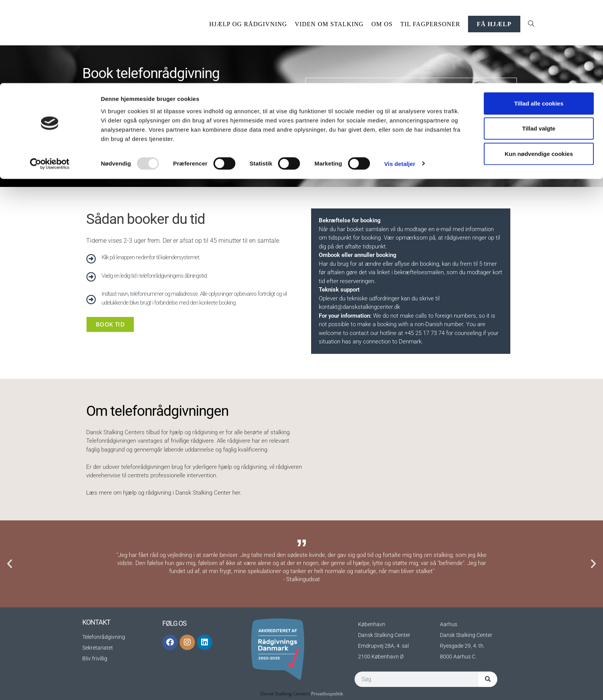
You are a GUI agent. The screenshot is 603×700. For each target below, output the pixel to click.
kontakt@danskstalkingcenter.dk (359, 307)
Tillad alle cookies (539, 20)
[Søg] (488, 679)
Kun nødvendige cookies (539, 71)
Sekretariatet (98, 648)
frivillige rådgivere (192, 441)
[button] (10, 564)
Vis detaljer (400, 81)
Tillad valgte (539, 46)
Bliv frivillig (95, 658)
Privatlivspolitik (327, 694)
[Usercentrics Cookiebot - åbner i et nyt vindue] (50, 81)
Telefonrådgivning (104, 637)
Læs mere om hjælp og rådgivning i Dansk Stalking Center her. (164, 493)
